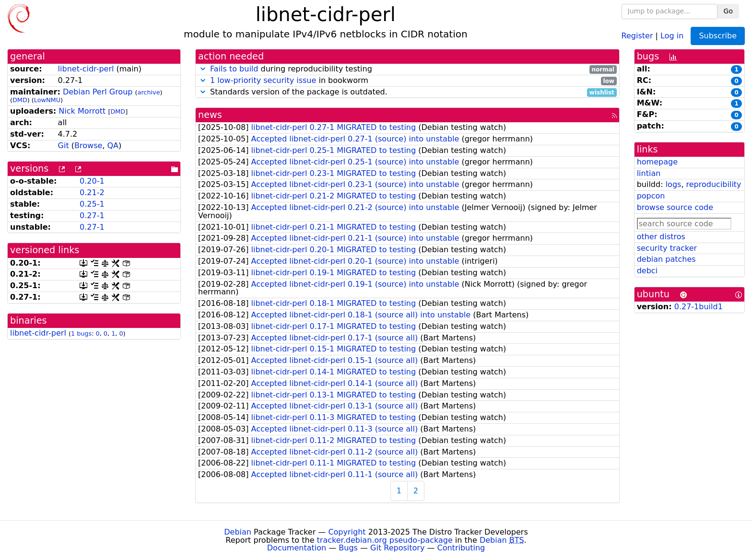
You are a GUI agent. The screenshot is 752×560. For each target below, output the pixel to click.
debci (647, 271)
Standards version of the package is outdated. (407, 92)
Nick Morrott (82, 111)
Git (64, 146)
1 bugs (81, 333)
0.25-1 (92, 204)
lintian (649, 173)
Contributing (461, 548)
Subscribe (718, 36)
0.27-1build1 (699, 307)
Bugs (348, 548)
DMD (20, 100)
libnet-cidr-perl (86, 69)
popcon (651, 196)
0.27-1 (92, 216)
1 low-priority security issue (263, 80)
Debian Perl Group (98, 92)
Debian (238, 532)
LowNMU (47, 100)
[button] (203, 69)
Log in (672, 35)
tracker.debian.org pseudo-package (385, 540)
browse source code (675, 207)
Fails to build (234, 69)
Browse (88, 146)
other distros (661, 237)
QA (113, 146)
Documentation (297, 548)
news (210, 115)
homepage (657, 162)
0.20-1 (92, 181)
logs (674, 184)
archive (149, 92)
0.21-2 (92, 192)
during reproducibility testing (407, 69)
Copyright (347, 532)
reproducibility (714, 184)
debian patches (666, 259)
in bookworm (407, 81)
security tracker (667, 248)
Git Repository (397, 548)
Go (728, 11)
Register (637, 35)
